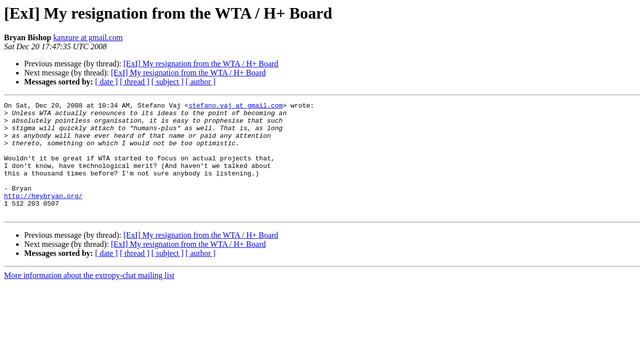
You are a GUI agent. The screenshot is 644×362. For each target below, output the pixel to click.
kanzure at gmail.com (88, 37)
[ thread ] (135, 82)
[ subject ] (168, 82)
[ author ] (201, 82)
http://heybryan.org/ (43, 215)
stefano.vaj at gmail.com (236, 107)
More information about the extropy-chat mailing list (89, 298)
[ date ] (106, 82)
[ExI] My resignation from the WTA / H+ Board (201, 64)
